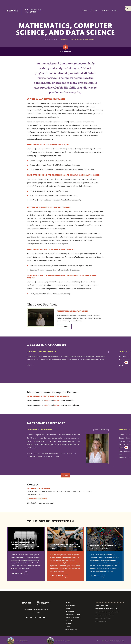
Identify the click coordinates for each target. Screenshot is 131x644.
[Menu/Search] (128, 9)
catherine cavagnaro (38, 489)
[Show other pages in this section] (78, 39)
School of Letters (22, 641)
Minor (57, 400)
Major (48, 400)
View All (65, 475)
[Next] (126, 362)
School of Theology (63, 641)
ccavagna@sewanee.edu (37, 498)
